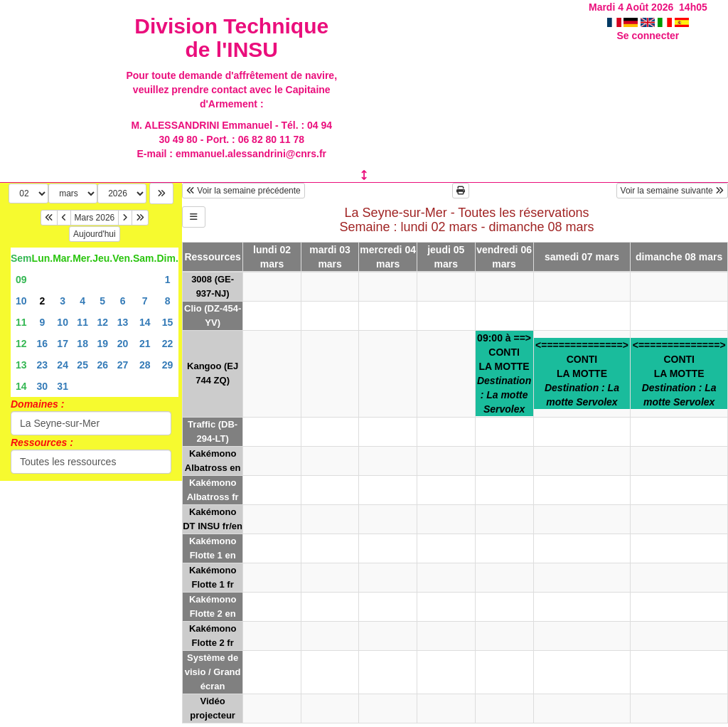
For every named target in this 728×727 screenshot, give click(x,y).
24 (63, 365)
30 (43, 386)
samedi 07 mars (582, 257)
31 (63, 386)
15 (168, 322)
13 (123, 322)
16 (43, 344)
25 (82, 365)
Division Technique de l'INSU (231, 38)
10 (21, 301)
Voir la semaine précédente (243, 191)
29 (168, 365)
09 (21, 280)
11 (21, 322)
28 (145, 365)
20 (123, 344)
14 (145, 322)
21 (145, 344)
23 (43, 365)
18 (82, 344)
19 (102, 344)
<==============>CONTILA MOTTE (582, 373)
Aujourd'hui (95, 234)
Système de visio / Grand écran (213, 672)
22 (168, 344)
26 (102, 365)
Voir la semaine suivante (672, 191)
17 (63, 344)
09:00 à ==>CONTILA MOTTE (504, 373)
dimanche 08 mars (679, 257)
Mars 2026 (95, 218)
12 (102, 322)
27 (123, 365)
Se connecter (648, 36)
